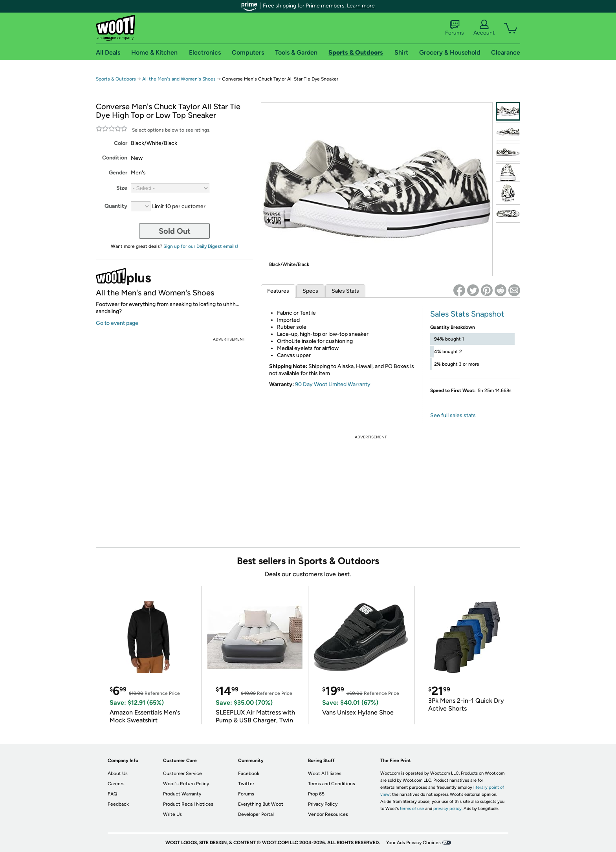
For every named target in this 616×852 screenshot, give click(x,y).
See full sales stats (453, 415)
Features (278, 291)
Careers (116, 784)
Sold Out (175, 231)
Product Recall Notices (188, 804)
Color (121, 143)
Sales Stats (345, 291)
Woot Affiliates (325, 773)
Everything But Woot (261, 804)
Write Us (172, 814)
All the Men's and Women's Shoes (179, 79)
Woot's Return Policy (186, 784)
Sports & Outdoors (116, 79)
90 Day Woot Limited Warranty (333, 384)
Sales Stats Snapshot (467, 314)
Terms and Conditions (332, 784)
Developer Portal (256, 814)
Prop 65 (316, 794)
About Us (118, 773)
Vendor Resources (328, 814)
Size (122, 188)
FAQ (112, 794)
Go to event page (117, 323)
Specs (310, 291)
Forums (455, 28)
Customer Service (182, 773)
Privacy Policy (323, 804)
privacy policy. (448, 809)
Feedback (118, 804)
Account (484, 28)
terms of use (412, 809)
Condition (115, 158)
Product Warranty (182, 794)
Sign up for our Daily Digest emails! (201, 246)
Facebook (249, 773)
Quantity (116, 206)
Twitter (246, 784)
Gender (118, 173)
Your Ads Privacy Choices (413, 843)
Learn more (361, 6)
